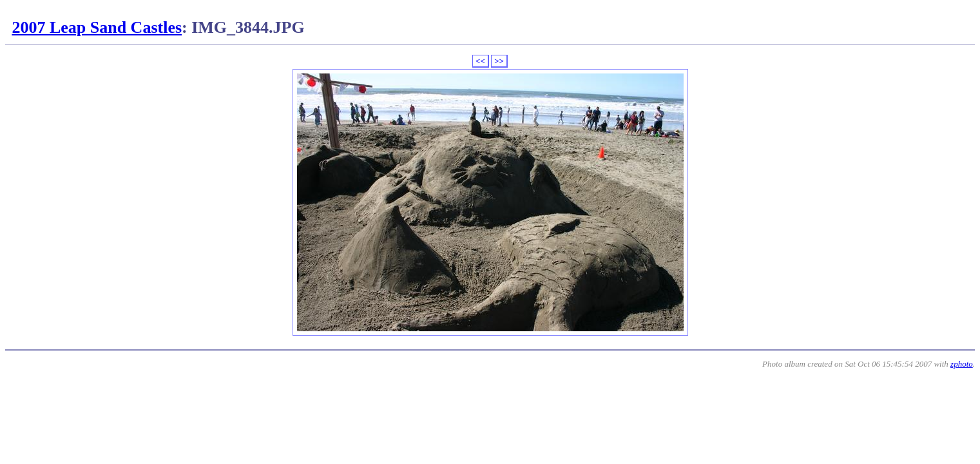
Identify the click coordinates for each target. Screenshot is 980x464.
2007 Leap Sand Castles (97, 27)
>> (499, 61)
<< (480, 61)
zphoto (962, 364)
